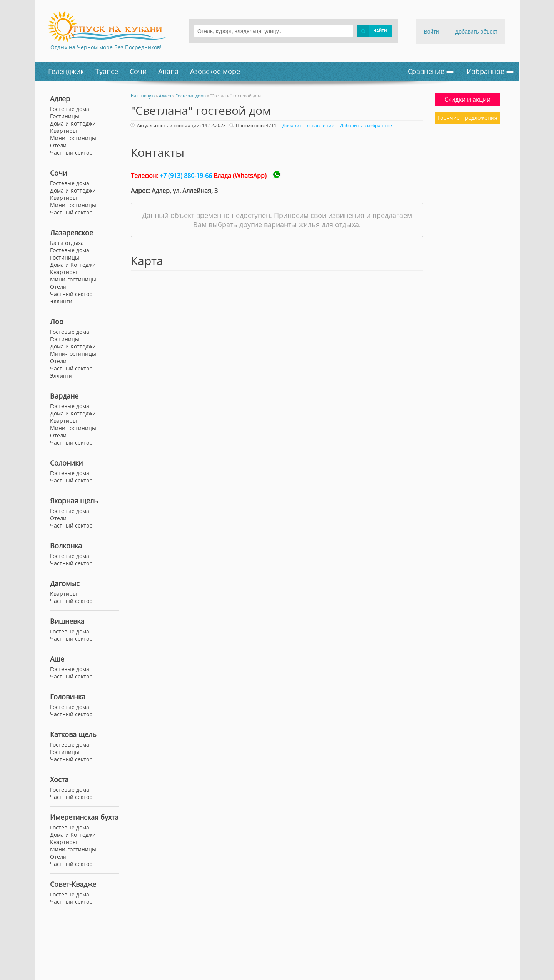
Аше (57, 659)
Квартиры (63, 198)
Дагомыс (65, 583)
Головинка (68, 697)
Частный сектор (71, 212)
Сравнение (431, 71)
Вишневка (67, 621)
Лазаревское (72, 233)
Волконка (66, 546)
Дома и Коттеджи (73, 190)
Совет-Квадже (73, 884)
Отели (58, 145)
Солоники (66, 463)
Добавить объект (476, 32)
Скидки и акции (467, 99)
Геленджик (66, 71)
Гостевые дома (70, 183)
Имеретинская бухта (84, 817)
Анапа (168, 71)
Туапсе (107, 71)
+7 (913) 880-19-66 (186, 176)
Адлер (60, 99)
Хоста (59, 779)
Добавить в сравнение (307, 125)
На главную (143, 96)
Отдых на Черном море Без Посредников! (106, 47)
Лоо (57, 322)
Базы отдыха (67, 243)
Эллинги (61, 301)
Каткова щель (73, 734)
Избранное (490, 71)
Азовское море (215, 71)
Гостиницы (65, 116)
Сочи (138, 71)
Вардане (64, 396)
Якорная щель (74, 501)
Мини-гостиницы (73, 205)
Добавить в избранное (365, 125)
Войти (431, 32)
